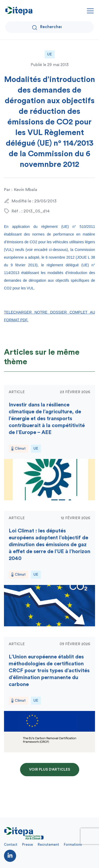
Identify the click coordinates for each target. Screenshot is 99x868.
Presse (28, 845)
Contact (11, 845)
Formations (73, 845)
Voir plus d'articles (50, 770)
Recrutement (48, 845)
